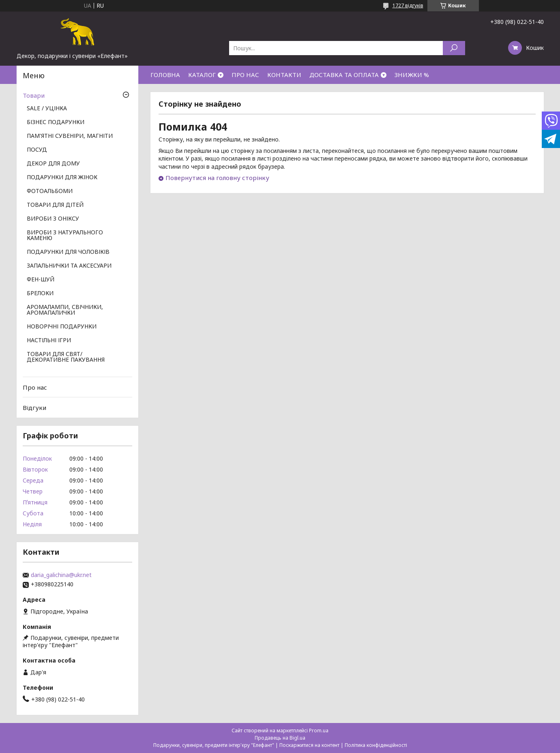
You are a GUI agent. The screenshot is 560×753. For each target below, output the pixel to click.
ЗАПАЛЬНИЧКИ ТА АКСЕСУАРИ (69, 266)
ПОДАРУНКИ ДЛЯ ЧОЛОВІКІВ (68, 252)
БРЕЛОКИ (40, 294)
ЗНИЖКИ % (412, 75)
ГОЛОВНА (165, 75)
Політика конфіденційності (376, 745)
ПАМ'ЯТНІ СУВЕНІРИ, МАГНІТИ (70, 136)
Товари (34, 95)
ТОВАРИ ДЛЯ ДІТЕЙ (55, 205)
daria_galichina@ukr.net (61, 575)
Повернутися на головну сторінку (217, 178)
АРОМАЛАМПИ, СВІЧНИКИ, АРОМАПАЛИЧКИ (65, 310)
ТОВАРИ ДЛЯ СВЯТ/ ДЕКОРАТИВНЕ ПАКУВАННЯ (66, 357)
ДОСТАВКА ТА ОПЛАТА (344, 75)
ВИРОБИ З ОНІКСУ (53, 219)
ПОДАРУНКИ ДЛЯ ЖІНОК (62, 178)
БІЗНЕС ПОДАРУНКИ (56, 122)
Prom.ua (319, 730)
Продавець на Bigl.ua (280, 738)
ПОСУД (37, 150)
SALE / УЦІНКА (47, 109)
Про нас (35, 387)
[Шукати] (454, 48)
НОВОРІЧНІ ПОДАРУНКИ (62, 327)
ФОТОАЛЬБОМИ (50, 191)
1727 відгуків (408, 5)
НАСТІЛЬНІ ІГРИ (49, 341)
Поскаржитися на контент (309, 745)
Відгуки (34, 408)
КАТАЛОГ (202, 75)
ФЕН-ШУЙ (41, 280)
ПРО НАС (245, 75)
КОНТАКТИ (284, 75)
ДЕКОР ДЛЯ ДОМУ (53, 164)
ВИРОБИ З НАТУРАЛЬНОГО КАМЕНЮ (65, 236)
